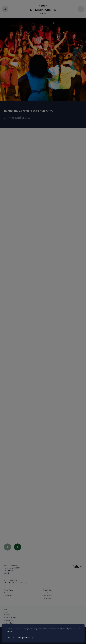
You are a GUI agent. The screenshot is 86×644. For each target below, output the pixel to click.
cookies (21, 629)
